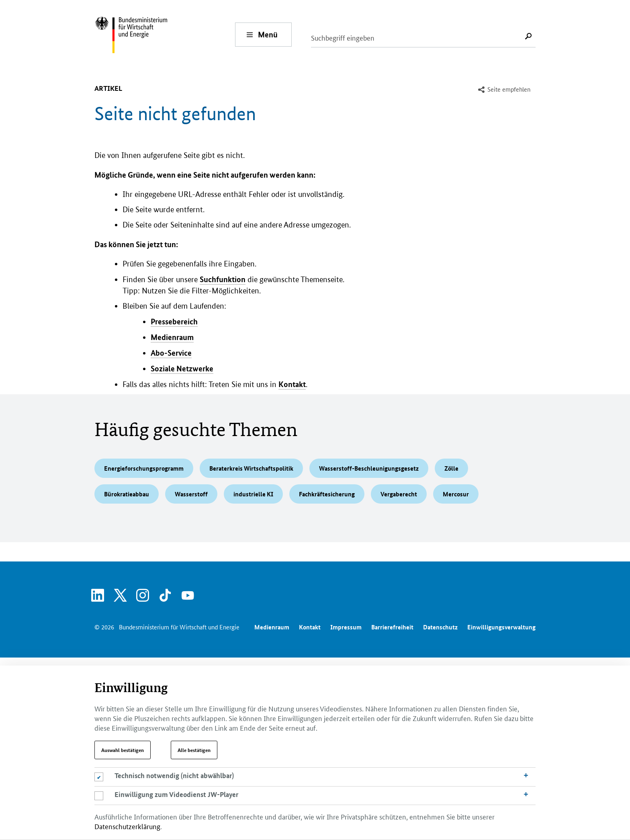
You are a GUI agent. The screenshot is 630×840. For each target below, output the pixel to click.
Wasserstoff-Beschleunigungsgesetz (369, 468)
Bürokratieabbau (127, 494)
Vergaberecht (399, 494)
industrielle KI (253, 494)
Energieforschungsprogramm (144, 468)
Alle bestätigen (194, 750)
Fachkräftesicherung (327, 494)
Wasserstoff (191, 494)
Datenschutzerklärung (127, 826)
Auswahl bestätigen (123, 750)
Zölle (451, 468)
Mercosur (456, 494)
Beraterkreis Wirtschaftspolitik (251, 468)
